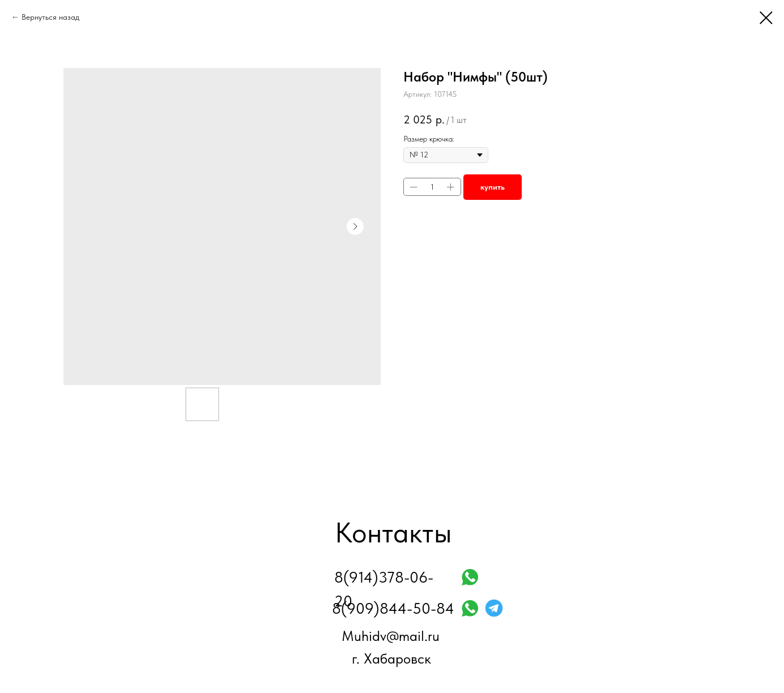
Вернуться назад (50, 17)
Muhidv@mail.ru (391, 636)
